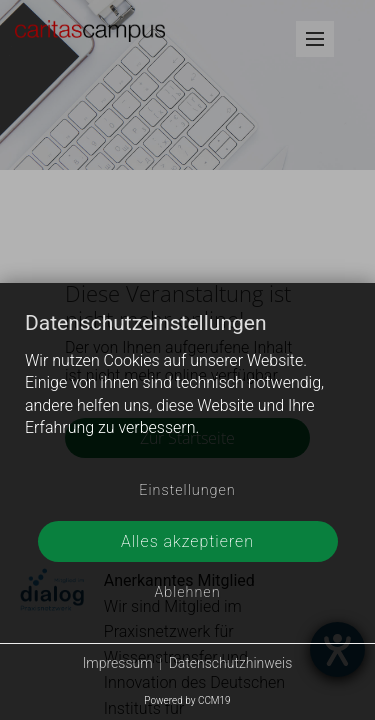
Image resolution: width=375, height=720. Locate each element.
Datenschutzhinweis (231, 663)
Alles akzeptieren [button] (187, 541)
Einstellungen (187, 490)
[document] (187, 391)
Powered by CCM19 (187, 700)
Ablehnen (187, 592)
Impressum (118, 663)
